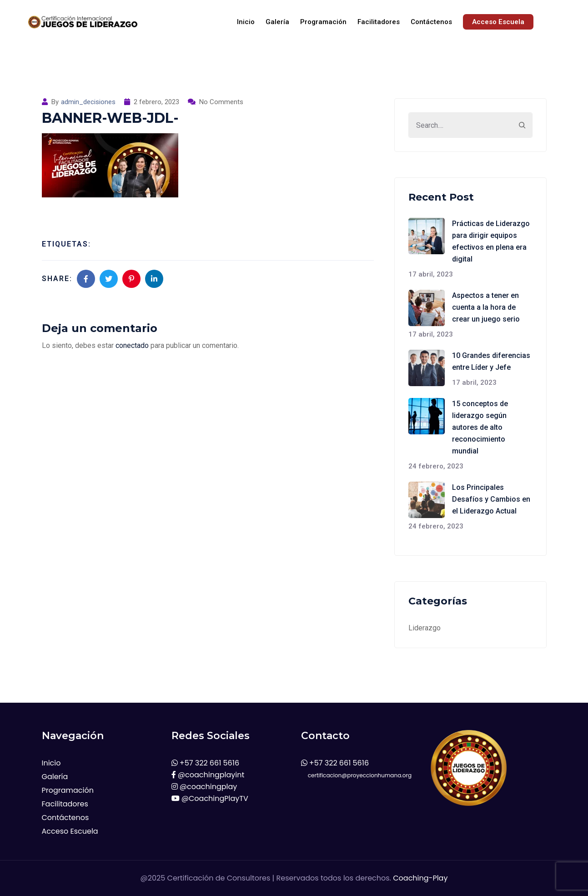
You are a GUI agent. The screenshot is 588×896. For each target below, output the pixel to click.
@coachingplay (204, 787)
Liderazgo (425, 628)
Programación (323, 22)
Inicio (246, 22)
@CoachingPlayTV (210, 798)
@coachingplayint (208, 775)
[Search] (522, 125)
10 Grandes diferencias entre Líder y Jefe (491, 361)
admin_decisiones (88, 102)
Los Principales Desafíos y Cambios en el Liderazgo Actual (491, 499)
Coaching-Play (420, 878)
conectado (132, 345)
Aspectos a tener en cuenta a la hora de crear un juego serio (486, 307)
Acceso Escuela (498, 22)
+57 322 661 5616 (206, 763)
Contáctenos (431, 22)
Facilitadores (379, 22)
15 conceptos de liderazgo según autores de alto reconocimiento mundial (480, 427)
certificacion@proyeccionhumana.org (357, 775)
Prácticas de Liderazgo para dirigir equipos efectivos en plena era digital (491, 241)
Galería (277, 22)
